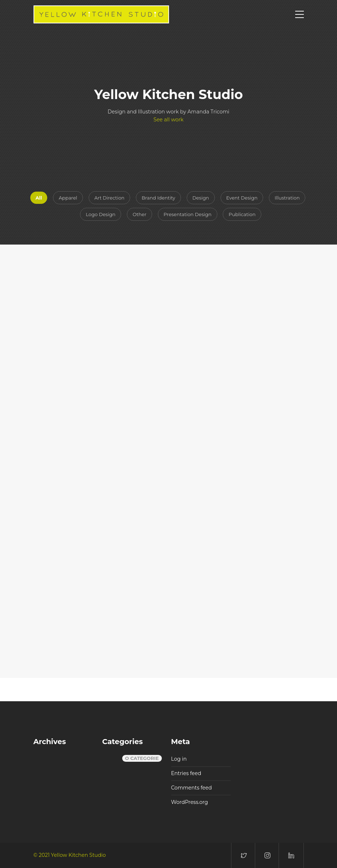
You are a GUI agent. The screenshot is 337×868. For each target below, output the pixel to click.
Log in (179, 759)
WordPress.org (190, 802)
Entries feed (186, 773)
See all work (168, 120)
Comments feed (192, 788)
